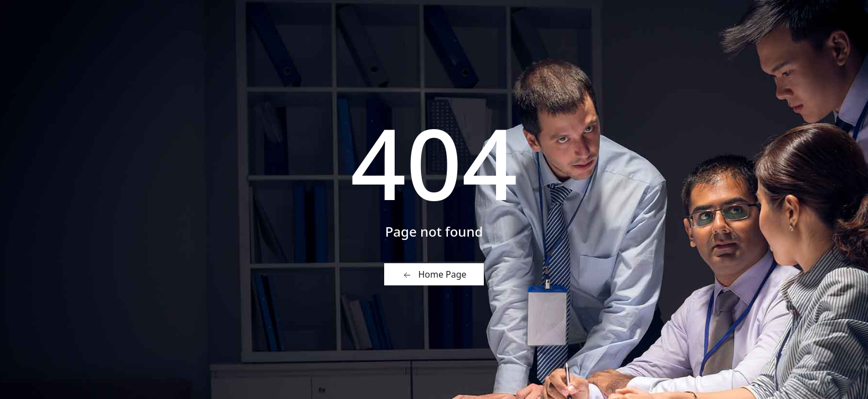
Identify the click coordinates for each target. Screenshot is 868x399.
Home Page (434, 275)
